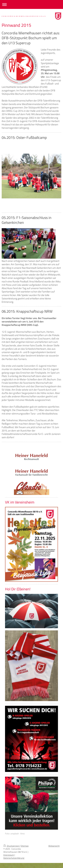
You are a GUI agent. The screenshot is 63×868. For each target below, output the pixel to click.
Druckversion (12, 846)
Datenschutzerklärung (14, 858)
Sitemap (25, 846)
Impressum (9, 855)
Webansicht (54, 846)
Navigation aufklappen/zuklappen (32, 4)
